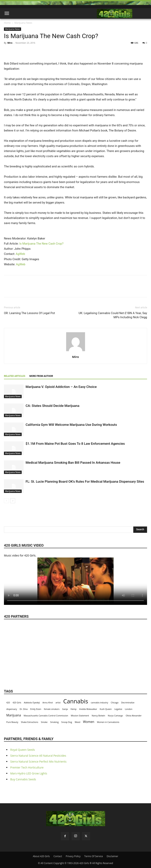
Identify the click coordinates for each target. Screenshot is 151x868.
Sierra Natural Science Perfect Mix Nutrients (38, 761)
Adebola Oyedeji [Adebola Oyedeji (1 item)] (32, 703)
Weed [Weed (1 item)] (77, 722)
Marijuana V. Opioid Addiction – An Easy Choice (61, 387)
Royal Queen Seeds (23, 750)
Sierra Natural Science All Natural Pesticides (38, 756)
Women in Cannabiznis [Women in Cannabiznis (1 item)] (108, 722)
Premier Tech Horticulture (27, 767)
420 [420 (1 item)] (8, 703)
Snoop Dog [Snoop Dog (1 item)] (67, 722)
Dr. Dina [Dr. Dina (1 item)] (24, 709)
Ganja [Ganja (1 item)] (65, 709)
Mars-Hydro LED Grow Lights (29, 773)
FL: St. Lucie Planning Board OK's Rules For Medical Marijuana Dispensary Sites (85, 481)
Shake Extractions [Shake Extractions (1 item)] (30, 722)
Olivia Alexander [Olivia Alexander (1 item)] (134, 716)
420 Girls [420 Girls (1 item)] (17, 703)
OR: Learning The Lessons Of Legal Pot (29, 313)
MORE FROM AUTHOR (41, 376)
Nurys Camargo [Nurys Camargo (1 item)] (115, 716)
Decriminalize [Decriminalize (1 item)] (128, 703)
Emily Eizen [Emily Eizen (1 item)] (36, 709)
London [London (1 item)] (129, 709)
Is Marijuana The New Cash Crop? (41, 244)
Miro (10, 43)
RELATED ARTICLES (15, 376)
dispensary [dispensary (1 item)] (12, 709)
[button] (7, 13)
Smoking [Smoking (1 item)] (54, 722)
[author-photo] (76, 351)
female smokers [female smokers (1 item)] (52, 709)
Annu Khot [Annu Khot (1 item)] (48, 703)
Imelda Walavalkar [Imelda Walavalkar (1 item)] (88, 709)
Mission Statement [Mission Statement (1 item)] (80, 716)
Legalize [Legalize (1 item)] (118, 709)
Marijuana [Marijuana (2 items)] (14, 715)
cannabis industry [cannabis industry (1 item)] (99, 703)
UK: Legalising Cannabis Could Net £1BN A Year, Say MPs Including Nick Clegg (113, 315)
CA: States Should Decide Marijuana (52, 406)
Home (7, 23)
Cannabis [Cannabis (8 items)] (76, 701)
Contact (58, 856)
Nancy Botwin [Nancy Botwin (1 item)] (98, 716)
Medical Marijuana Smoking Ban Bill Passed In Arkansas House (73, 463)
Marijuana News (23, 23)
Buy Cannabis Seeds (23, 779)
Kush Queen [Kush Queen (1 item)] (106, 709)
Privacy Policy (73, 856)
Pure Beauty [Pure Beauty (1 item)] (12, 722)
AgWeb (20, 254)
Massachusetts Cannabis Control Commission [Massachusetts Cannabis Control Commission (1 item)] (46, 716)
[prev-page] (6, 501)
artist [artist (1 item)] (58, 703)
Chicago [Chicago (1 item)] (115, 703)
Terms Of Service (94, 856)
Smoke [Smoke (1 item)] (44, 722)
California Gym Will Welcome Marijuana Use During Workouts (71, 425)
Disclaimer (113, 856)
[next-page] (13, 501)
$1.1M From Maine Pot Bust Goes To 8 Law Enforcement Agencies (75, 444)
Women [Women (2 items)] (88, 722)
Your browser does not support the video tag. (75, 581)
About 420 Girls (41, 856)
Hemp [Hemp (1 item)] (73, 709)
